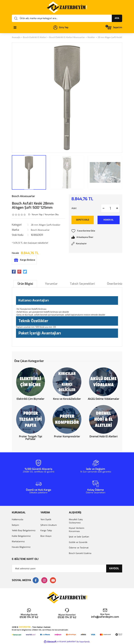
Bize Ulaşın (46, 536)
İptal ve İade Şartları (79, 537)
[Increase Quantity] (117, 208)
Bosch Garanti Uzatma (80, 553)
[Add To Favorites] (96, 231)
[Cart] (114, 28)
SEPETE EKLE (83, 220)
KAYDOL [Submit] (114, 568)
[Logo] (67, 7)
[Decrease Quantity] (103, 208)
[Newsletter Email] (67, 568)
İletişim (15, 525)
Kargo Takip (46, 530)
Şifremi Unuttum (49, 525)
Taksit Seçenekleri (82, 284)
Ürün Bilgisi (25, 284)
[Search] (67, 18)
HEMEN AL (108, 220)
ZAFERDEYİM (25, 627)
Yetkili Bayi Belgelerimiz (24, 530)
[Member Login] (61, 28)
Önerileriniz (115, 284)
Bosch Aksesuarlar (23, 196)
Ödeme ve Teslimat (79, 548)
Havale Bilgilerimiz (21, 547)
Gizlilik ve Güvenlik (78, 542)
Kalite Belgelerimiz (21, 536)
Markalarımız (18, 541)
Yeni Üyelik (46, 519)
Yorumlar (51, 284)
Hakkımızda (18, 519)
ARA (117, 18)
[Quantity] (110, 208)
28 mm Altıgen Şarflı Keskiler (46, 225)
